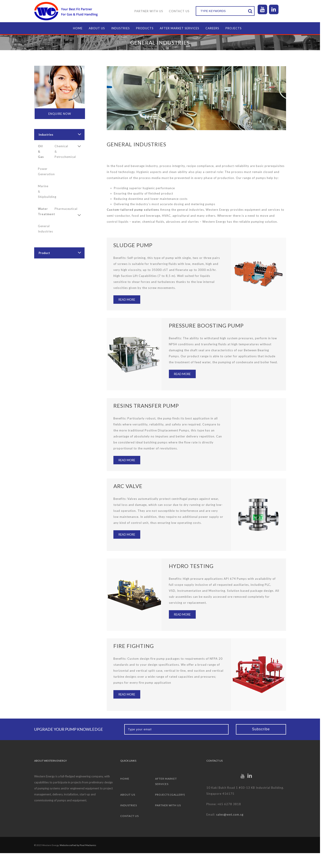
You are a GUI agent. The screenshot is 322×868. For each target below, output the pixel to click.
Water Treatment (45, 211)
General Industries (45, 229)
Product (45, 253)
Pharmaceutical (62, 209)
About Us (129, 795)
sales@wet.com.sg (231, 814)
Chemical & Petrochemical (62, 151)
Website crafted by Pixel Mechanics (79, 845)
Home (126, 779)
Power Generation (45, 171)
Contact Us (130, 816)
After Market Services (167, 781)
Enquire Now (61, 114)
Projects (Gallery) (171, 795)
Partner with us (169, 805)
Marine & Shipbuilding (45, 191)
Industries (47, 135)
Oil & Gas (42, 151)
